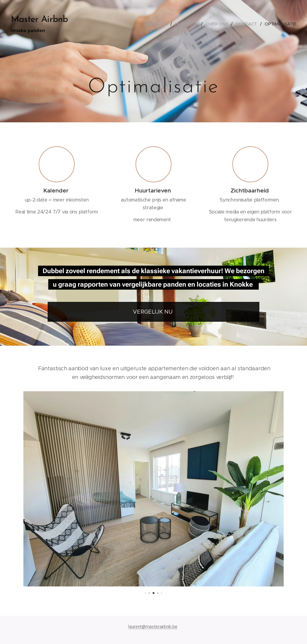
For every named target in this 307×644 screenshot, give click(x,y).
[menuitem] (156, 24)
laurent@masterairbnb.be (153, 627)
